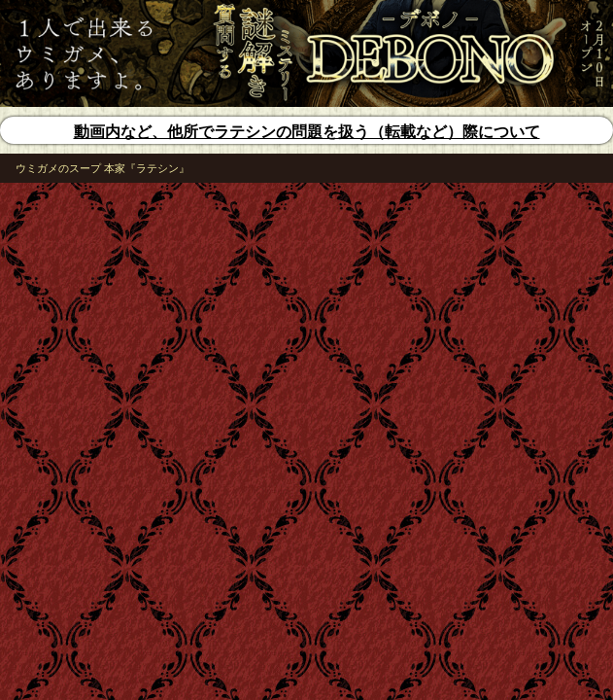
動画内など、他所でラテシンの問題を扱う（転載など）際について (307, 132)
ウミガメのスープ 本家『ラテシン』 (102, 168)
